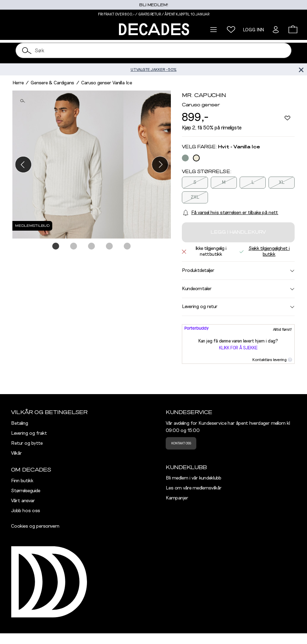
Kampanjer (177, 498)
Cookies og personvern (35, 526)
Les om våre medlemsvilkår (194, 488)
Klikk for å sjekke (238, 348)
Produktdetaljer (238, 271)
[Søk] (27, 50)
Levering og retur (238, 307)
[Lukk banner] (301, 69)
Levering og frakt (29, 433)
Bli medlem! (154, 5)
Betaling (20, 423)
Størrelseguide (26, 491)
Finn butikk (22, 481)
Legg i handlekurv (238, 232)
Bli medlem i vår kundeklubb (194, 478)
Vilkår (17, 453)
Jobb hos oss (26, 511)
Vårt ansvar (23, 501)
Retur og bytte (27, 443)
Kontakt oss (181, 443)
